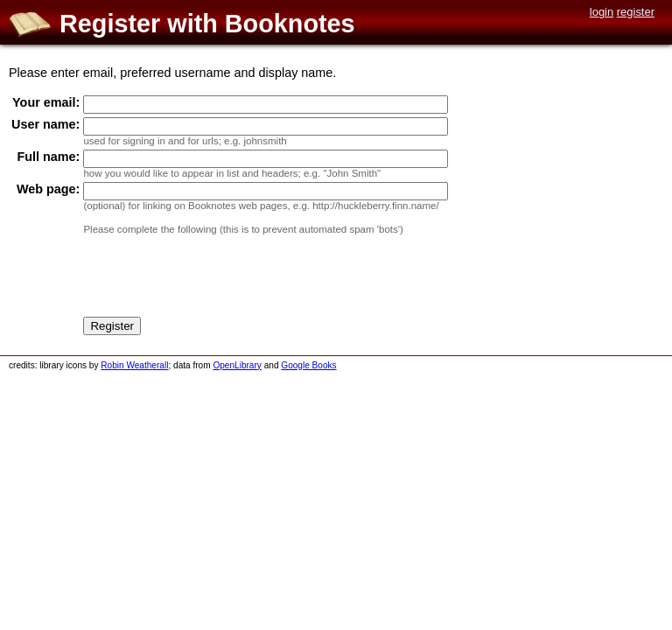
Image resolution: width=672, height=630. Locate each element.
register (636, 12)
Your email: (46, 102)
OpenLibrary (237, 365)
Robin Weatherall (134, 365)
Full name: (48, 157)
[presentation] (216, 279)
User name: (45, 124)
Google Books (308, 365)
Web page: (49, 189)
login (602, 12)
